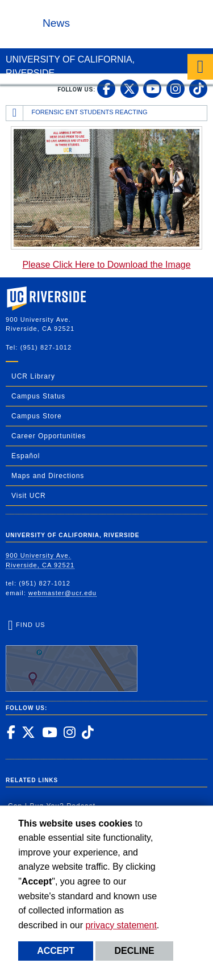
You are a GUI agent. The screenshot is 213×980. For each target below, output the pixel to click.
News (56, 23)
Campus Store (37, 416)
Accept (56, 951)
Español (26, 456)
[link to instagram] (176, 89)
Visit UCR (29, 496)
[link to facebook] (106, 89)
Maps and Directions (48, 476)
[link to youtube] (152, 89)
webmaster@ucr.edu (62, 593)
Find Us (72, 657)
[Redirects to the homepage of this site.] (15, 113)
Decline (134, 951)
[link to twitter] (130, 89)
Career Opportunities (49, 436)
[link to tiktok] (198, 89)
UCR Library (33, 376)
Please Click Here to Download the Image (106, 265)
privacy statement (121, 925)
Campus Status (38, 396)
